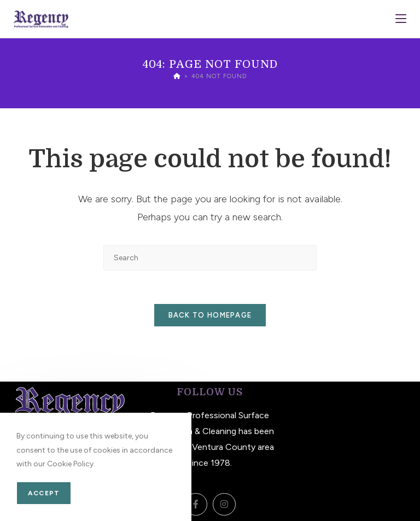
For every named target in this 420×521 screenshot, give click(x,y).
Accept (44, 493)
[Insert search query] (210, 258)
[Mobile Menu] (401, 19)
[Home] (177, 76)
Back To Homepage (210, 315)
